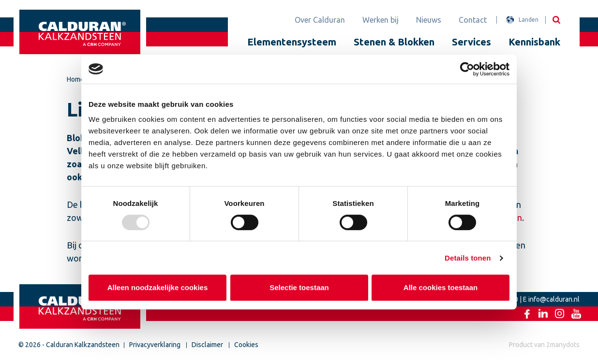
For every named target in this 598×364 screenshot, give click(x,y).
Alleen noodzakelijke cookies (158, 287)
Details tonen (468, 258)
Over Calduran (320, 20)
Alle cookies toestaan (441, 287)
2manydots (563, 345)
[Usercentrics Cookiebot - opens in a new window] (467, 69)
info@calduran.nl (554, 299)
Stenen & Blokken (394, 42)
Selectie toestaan (299, 287)
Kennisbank (534, 42)
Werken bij (381, 20)
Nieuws (429, 20)
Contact (473, 20)
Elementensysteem (292, 42)
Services (471, 42)
